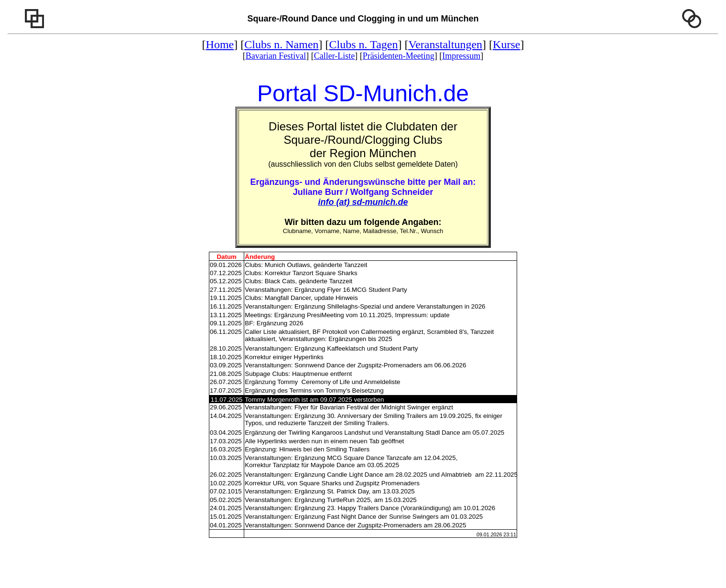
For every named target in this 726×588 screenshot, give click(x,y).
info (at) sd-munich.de (363, 202)
